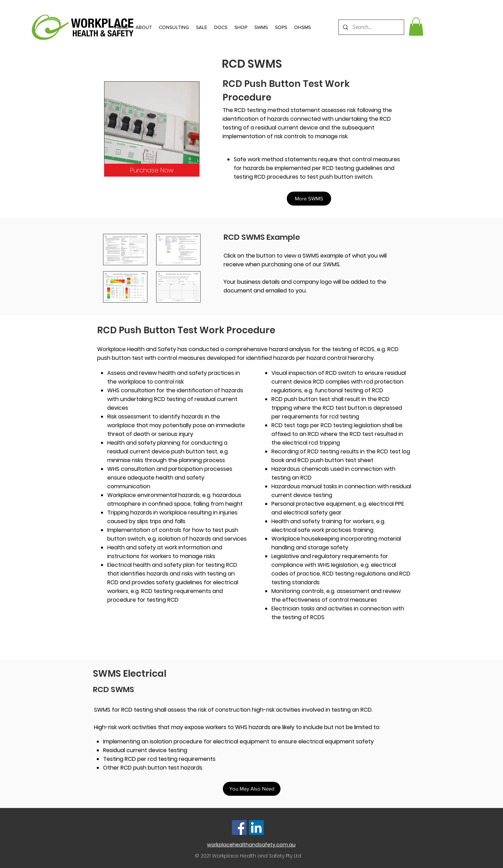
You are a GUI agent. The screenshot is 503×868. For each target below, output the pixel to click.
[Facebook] (239, 828)
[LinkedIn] (256, 828)
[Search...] (371, 27)
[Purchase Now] (152, 170)
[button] (416, 27)
